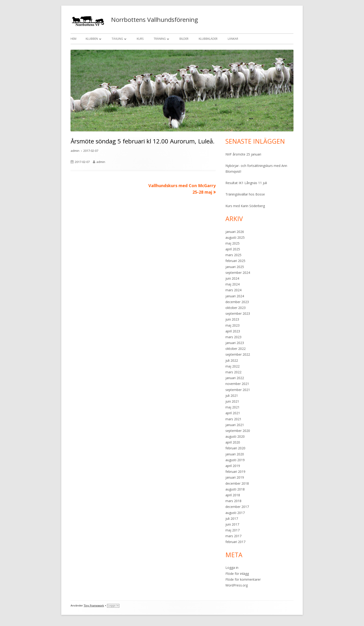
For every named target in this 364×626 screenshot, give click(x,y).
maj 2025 (232, 243)
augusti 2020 (235, 436)
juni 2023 (232, 319)
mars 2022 (233, 372)
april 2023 (233, 331)
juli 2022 (232, 360)
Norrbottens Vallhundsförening (154, 20)
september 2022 (238, 354)
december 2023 (237, 302)
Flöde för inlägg (237, 574)
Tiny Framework (94, 606)
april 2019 (233, 466)
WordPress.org (237, 585)
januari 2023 (235, 343)
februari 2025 (235, 261)
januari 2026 (235, 232)
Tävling (117, 39)
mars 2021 (233, 419)
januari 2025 (235, 267)
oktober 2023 (236, 308)
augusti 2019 (235, 460)
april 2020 (233, 442)
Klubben (92, 39)
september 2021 (238, 390)
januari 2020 (235, 454)
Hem (73, 39)
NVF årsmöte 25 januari (243, 154)
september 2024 (238, 273)
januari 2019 (235, 477)
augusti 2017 (235, 513)
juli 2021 (232, 396)
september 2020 (238, 431)
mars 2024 (233, 290)
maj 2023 (232, 325)
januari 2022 (235, 378)
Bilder (184, 39)
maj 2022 (232, 366)
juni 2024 (232, 278)
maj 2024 (232, 284)
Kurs (140, 39)
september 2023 (238, 313)
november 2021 (237, 384)
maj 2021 (232, 407)
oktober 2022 (236, 349)
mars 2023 (233, 337)
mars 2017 (233, 536)
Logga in (232, 568)
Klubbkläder (208, 39)
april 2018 (233, 495)
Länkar (233, 39)
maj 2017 (232, 530)
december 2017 (237, 507)
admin (75, 151)
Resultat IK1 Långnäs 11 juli (246, 183)
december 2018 (237, 483)
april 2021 (233, 413)
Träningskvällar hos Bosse (245, 194)
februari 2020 (235, 448)
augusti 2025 (235, 237)
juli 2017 (232, 518)
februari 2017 (235, 542)
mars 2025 (233, 255)
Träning (160, 39)
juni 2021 (232, 401)
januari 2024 (235, 296)
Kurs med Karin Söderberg (245, 206)
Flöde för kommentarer (243, 579)
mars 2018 (233, 501)
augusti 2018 (235, 489)
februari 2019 (235, 472)
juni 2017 (232, 524)
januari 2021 (235, 425)
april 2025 (233, 249)
